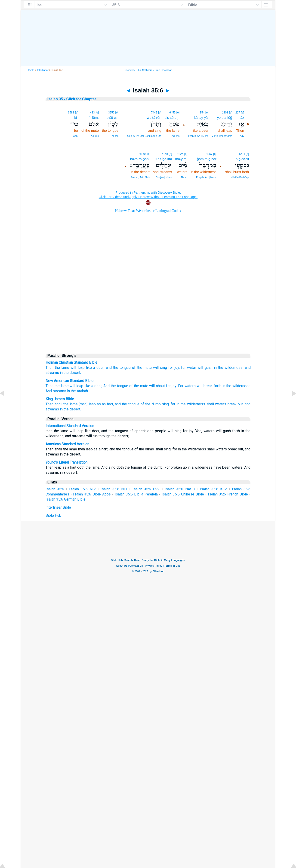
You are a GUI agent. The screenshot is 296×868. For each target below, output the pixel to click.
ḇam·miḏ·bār (207, 159)
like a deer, (93, 386)
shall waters (216, 404)
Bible (31, 70)
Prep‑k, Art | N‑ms (198, 136)
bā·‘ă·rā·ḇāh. (140, 159)
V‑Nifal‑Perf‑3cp (240, 177)
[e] (242, 113)
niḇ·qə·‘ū (242, 159)
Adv (242, 136)
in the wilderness (237, 386)
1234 (242, 154)
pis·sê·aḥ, (172, 118)
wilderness (234, 368)
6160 (143, 154)
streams (52, 373)
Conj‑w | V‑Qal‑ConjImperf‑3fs (144, 136)
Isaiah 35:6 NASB (180, 489)
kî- (76, 118)
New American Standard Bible (69, 381)
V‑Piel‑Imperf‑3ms (222, 136)
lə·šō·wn (112, 118)
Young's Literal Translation (66, 462)
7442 (154, 113)
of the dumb (151, 404)
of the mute (142, 368)
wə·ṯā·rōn (154, 118)
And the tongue (116, 386)
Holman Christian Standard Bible (71, 362)
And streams (56, 391)
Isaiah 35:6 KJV (213, 489)
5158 (165, 154)
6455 (172, 113)
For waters (187, 386)
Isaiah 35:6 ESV (146, 489)
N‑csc (115, 136)
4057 (209, 154)
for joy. (171, 386)
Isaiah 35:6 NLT (114, 489)
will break (205, 386)
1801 (225, 113)
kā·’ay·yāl (201, 118)
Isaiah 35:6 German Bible (66, 499)
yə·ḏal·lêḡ (225, 118)
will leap (77, 368)
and (109, 368)
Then (49, 368)
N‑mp (184, 177)
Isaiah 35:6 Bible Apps (92, 494)
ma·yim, (181, 159)
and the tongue (127, 404)
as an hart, (105, 404)
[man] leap (87, 404)
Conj (76, 136)
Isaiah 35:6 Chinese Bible (183, 494)
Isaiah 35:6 (55, 489)
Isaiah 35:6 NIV (82, 489)
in (215, 368)
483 (92, 113)
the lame (62, 368)
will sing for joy (166, 368)
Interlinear (43, 70)
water (192, 368)
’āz (242, 118)
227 (238, 113)
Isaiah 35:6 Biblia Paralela (136, 494)
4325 (180, 154)
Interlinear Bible (58, 507)
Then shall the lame (62, 404)
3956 (111, 113)
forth (217, 386)
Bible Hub (53, 515)
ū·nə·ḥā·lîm (163, 159)
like (89, 368)
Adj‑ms (176, 136)
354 (202, 113)
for (183, 368)
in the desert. (70, 409)
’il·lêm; (94, 118)
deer (100, 368)
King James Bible (60, 399)
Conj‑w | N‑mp (164, 177)
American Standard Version (67, 444)
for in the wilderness (188, 404)
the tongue (122, 368)
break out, (236, 404)
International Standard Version (70, 426)
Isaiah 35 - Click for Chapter (72, 99)
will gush (205, 368)
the (221, 368)
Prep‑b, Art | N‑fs (140, 177)
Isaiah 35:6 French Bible (228, 494)
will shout (157, 386)
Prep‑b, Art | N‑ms (206, 177)
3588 (71, 113)
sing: (166, 404)
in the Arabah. (78, 391)
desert (75, 373)
